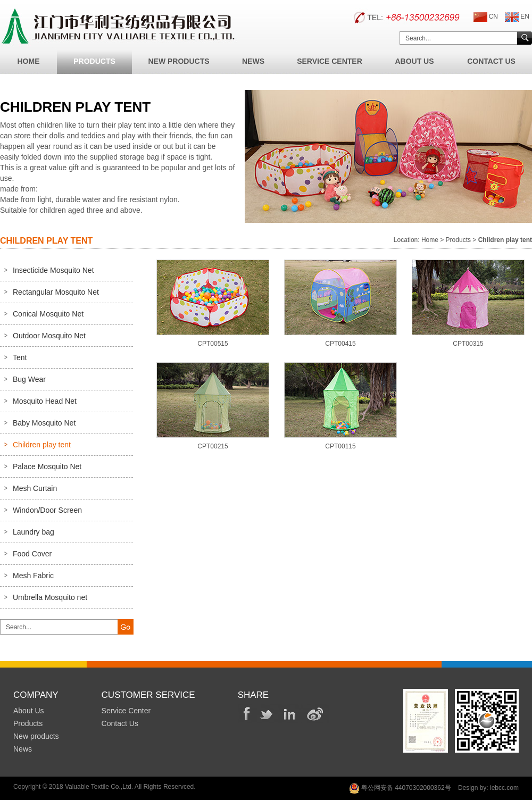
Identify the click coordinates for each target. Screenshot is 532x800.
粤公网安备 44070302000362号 (400, 788)
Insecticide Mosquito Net (53, 270)
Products (94, 61)
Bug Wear (29, 379)
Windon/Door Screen (47, 510)
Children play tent (42, 445)
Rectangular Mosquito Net (56, 292)
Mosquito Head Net (45, 401)
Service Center (330, 61)
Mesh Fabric (33, 576)
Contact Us (491, 61)
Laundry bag (34, 532)
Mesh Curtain (35, 488)
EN (517, 17)
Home (29, 61)
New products (36, 736)
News (253, 61)
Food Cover (32, 554)
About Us (414, 61)
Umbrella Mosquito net (50, 597)
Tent (20, 357)
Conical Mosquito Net (48, 314)
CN (486, 17)
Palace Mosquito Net (47, 466)
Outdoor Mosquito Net (49, 336)
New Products (178, 61)
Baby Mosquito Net (44, 423)
